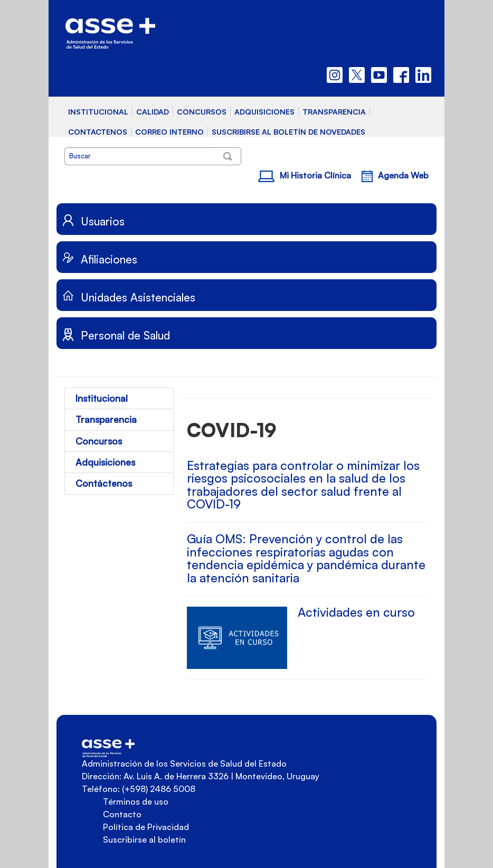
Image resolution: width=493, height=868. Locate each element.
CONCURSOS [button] (202, 111)
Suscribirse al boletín (144, 839)
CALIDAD (153, 111)
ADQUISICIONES (264, 111)
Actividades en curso (356, 612)
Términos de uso (136, 801)
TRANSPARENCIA (334, 111)
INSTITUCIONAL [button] (98, 111)
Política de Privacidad (146, 827)
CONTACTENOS (98, 131)
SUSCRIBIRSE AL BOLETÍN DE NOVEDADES (288, 131)
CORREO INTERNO (169, 131)
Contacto (122, 814)
